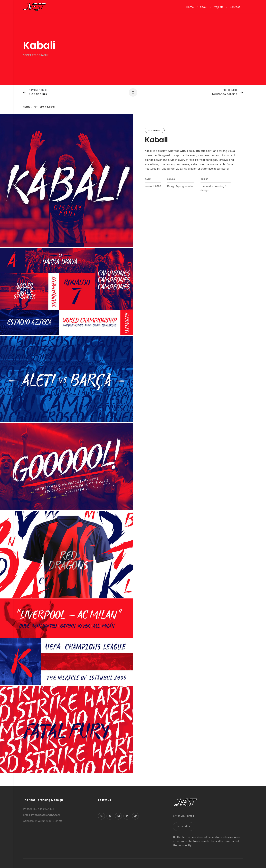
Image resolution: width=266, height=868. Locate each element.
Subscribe (184, 826)
